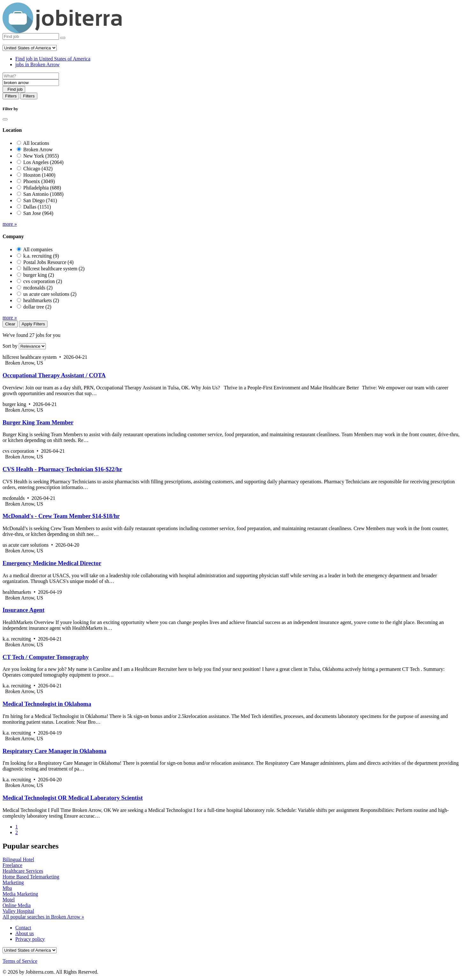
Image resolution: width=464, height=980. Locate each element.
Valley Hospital (18, 911)
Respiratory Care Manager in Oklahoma (54, 751)
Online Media (17, 905)
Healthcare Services (23, 871)
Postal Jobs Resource (48, 262)
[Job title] (31, 76)
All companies (38, 249)
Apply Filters (33, 324)
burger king (39, 275)
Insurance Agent (23, 610)
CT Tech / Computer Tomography (46, 657)
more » (10, 224)
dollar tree (37, 307)
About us (25, 933)
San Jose (38, 213)
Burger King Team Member (38, 422)
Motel (9, 900)
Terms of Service (20, 961)
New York (41, 156)
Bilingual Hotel (18, 859)
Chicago (38, 169)
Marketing (13, 882)
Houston (39, 175)
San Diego (40, 200)
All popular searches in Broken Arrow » (43, 917)
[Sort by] (32, 346)
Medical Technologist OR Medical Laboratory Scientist (73, 798)
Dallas (37, 207)
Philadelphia (42, 188)
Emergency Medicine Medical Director (52, 563)
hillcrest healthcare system (54, 269)
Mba (7, 888)
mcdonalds (38, 288)
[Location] (31, 83)
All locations (36, 143)
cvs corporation (43, 281)
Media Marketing (20, 894)
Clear (10, 324)
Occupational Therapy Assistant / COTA (54, 375)
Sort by (10, 346)
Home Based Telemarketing (31, 877)
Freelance (12, 865)
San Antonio (43, 194)
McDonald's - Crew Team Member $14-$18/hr (61, 516)
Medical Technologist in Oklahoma (47, 704)
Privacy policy (30, 939)
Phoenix (39, 181)
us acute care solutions (50, 294)
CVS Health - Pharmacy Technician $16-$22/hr (62, 469)
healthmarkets (41, 300)
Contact (23, 928)
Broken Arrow (38, 149)
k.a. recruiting (41, 256)
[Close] (5, 119)
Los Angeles (43, 162)
